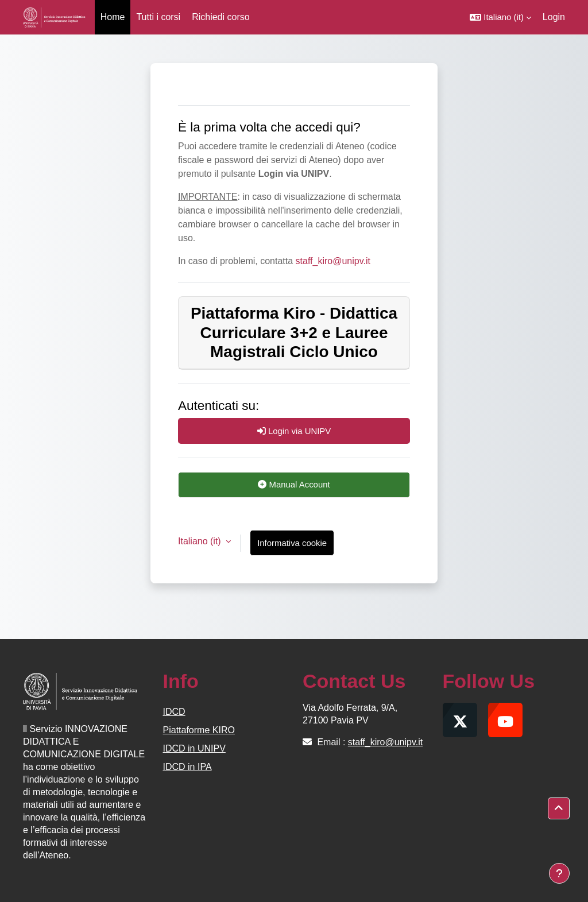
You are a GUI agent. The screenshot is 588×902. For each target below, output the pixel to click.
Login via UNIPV (294, 431)
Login (554, 17)
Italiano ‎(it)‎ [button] (201, 541)
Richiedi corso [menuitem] (220, 17)
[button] (500, 17)
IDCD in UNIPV (194, 748)
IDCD (174, 712)
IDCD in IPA (187, 767)
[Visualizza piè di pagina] (559, 873)
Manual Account (294, 484)
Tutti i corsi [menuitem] (158, 17)
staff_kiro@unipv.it (333, 261)
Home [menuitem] (113, 17)
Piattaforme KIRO (199, 730)
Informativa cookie (292, 543)
